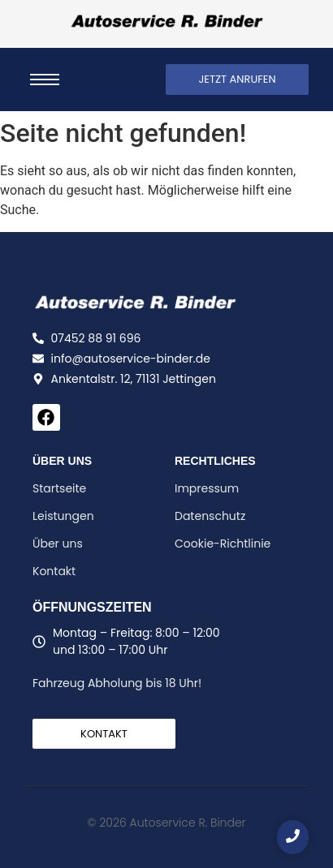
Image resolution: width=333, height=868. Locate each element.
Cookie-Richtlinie (223, 544)
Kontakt (54, 571)
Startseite (59, 488)
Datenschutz (210, 516)
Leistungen (63, 516)
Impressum (207, 488)
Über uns (58, 544)
